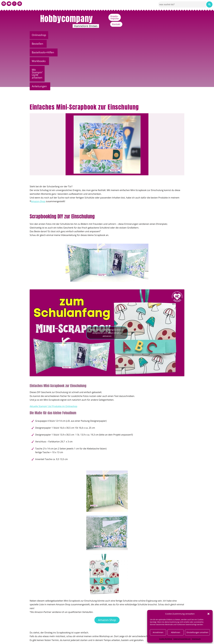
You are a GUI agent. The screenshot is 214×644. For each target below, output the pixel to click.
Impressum (196, 639)
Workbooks (110, 35)
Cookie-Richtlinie (166, 639)
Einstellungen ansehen (197, 632)
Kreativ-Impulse (160, 16)
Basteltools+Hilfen (84, 35)
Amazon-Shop (38, 150)
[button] (208, 614)
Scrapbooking (64, 612)
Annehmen (158, 632)
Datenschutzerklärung (182, 639)
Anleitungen (173, 35)
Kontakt (178, 16)
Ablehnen (176, 632)
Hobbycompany (67, 19)
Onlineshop (40, 35)
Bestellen (59, 35)
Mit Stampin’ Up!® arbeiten (142, 35)
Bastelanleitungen (49, 612)
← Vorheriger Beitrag (38, 621)
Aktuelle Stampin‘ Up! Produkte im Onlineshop (53, 355)
